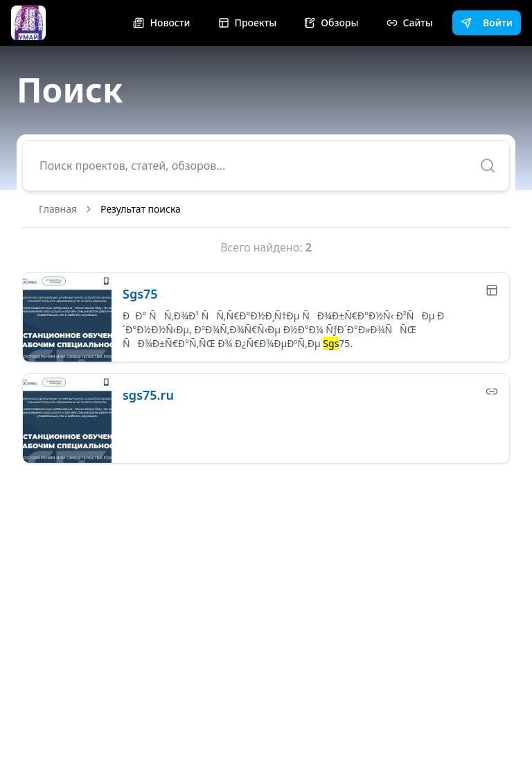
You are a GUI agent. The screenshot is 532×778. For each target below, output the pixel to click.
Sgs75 (140, 294)
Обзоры (331, 23)
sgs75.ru (148, 395)
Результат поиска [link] (141, 209)
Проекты (248, 23)
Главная (58, 209)
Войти (487, 23)
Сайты (410, 23)
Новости (161, 23)
